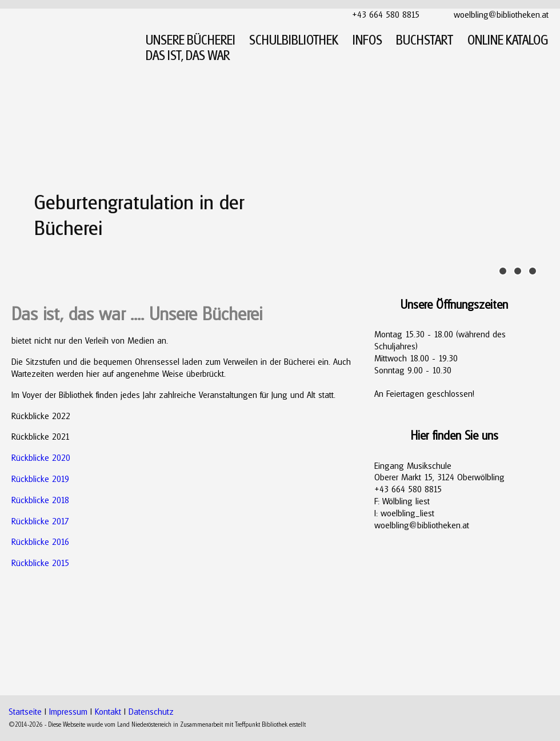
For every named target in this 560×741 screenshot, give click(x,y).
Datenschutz (151, 711)
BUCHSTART (425, 40)
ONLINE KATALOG (508, 40)
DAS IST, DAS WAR (188, 55)
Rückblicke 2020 (41, 457)
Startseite (25, 711)
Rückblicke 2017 (40, 521)
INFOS (367, 40)
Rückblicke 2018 (40, 500)
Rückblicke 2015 (40, 563)
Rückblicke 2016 (40, 541)
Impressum (68, 711)
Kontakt (108, 711)
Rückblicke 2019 (40, 479)
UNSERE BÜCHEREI (191, 40)
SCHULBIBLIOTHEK (294, 40)
